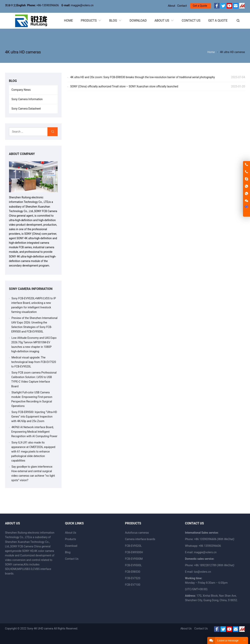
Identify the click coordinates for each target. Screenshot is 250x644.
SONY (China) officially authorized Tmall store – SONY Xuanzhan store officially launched (124, 86)
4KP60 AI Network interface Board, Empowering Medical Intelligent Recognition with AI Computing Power (34, 432)
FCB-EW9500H (134, 552)
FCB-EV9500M (134, 559)
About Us (71, 533)
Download (71, 546)
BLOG (13, 81)
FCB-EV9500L (133, 565)
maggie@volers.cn (205, 552)
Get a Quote (200, 6)
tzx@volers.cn (202, 572)
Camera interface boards (140, 539)
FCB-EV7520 (133, 578)
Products (71, 539)
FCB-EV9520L (133, 546)
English (21, 5)
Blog (68, 552)
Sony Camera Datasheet (26, 109)
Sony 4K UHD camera (40, 628)
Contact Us (72, 559)
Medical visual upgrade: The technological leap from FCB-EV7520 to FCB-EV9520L (34, 362)
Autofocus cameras (137, 533)
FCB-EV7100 (133, 585)
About (171, 6)
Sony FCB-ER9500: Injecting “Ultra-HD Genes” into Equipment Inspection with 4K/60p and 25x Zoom (34, 417)
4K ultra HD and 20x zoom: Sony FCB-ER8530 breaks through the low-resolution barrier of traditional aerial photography (143, 77)
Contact (182, 6)
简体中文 (11, 5)
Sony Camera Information (27, 99)
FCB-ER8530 (133, 572)
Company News (21, 90)
